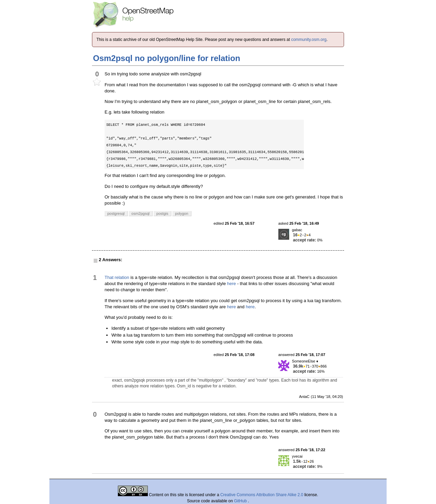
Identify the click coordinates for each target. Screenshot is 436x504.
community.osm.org (309, 40)
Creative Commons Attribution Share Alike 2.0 (262, 495)
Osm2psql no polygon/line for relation (167, 58)
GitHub (241, 501)
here (232, 284)
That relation (117, 277)
